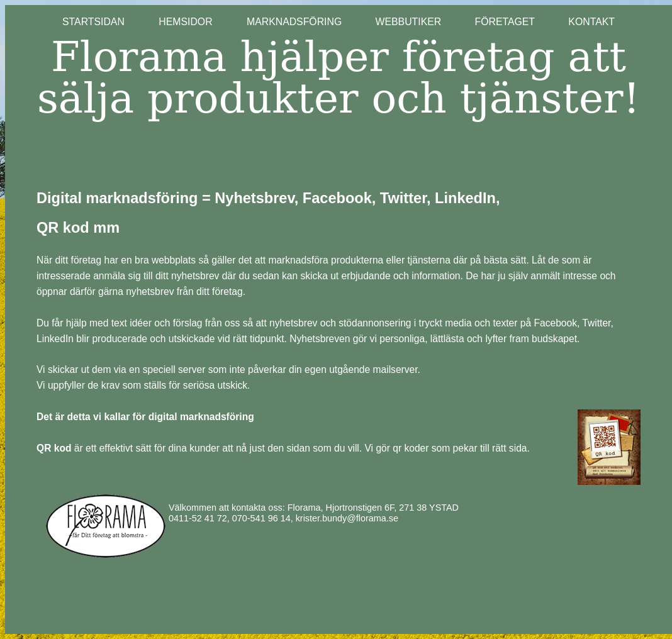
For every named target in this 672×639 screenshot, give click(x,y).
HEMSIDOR (203, 22)
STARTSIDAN (110, 22)
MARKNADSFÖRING (294, 22)
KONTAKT (591, 22)
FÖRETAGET (505, 22)
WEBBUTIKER (409, 22)
